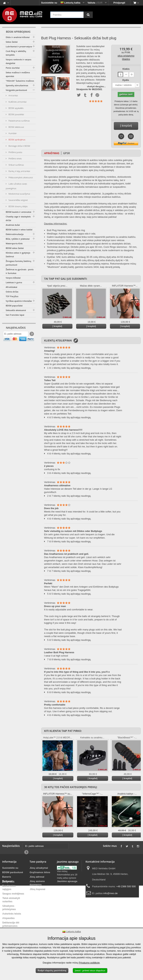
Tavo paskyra (38, 862)
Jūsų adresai (37, 877)
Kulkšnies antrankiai (17, 102)
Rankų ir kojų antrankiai (19, 171)
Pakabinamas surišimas (19, 121)
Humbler (12, 133)
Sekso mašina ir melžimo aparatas (18, 74)
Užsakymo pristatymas (9, 907)
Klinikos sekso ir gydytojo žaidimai (18, 255)
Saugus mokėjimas (13, 893)
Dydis (126, 80)
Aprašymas (52, 153)
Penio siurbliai (13, 68)
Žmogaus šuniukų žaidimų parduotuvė (18, 263)
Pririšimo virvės (15, 158)
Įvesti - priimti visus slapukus (90, 970)
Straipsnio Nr (84, 89)
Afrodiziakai (11, 287)
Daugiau (68, 84)
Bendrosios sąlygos (9, 887)
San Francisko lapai (15, 315)
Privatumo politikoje (89, 963)
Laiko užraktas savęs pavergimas (16, 186)
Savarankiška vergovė (18, 200)
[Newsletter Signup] (32, 335)
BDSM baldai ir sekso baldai (19, 230)
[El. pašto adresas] (16, 335)
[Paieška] (88, 15)
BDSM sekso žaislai (15, 248)
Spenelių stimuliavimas (17, 85)
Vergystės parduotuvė (16, 90)
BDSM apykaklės (16, 108)
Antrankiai (13, 95)
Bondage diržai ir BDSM (19, 146)
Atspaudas (8, 918)
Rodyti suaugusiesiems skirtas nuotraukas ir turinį (56, 61)
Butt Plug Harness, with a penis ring (66, 230)
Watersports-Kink (14, 243)
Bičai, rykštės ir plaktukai (18, 239)
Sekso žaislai (12, 42)
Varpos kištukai (13, 278)
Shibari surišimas (16, 165)
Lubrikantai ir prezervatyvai (19, 46)
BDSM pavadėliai (16, 114)
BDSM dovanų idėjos (18, 206)
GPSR (67, 153)
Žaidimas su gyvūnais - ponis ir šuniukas (20, 271)
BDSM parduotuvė (13, 872)
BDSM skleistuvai (16, 127)
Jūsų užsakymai (39, 868)
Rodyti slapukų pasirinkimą (52, 970)
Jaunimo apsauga (67, 881)
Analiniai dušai (13, 225)
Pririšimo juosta (15, 152)
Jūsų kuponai (37, 889)
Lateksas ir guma (14, 282)
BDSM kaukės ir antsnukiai (18, 212)
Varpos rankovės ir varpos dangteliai (18, 61)
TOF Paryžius (12, 296)
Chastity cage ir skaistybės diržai (18, 218)
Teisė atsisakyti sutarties (11, 900)
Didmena (7, 881)
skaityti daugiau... (96, 86)
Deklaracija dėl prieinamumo (11, 924)
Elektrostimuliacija (15, 234)
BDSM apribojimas (17, 140)
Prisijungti (119, 3)
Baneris (7, 877)
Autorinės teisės (12, 914)
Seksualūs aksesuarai (16, 310)
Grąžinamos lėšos (40, 872)
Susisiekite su (49, 3)
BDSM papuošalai (14, 306)
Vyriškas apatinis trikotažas (19, 301)
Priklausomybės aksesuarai (20, 177)
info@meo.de (110, 893)
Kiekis (126, 69)
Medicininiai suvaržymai (19, 194)
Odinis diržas (12, 292)
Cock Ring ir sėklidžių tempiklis (16, 53)
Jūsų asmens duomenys (37, 883)
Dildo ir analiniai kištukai (18, 37)
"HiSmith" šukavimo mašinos (20, 81)
